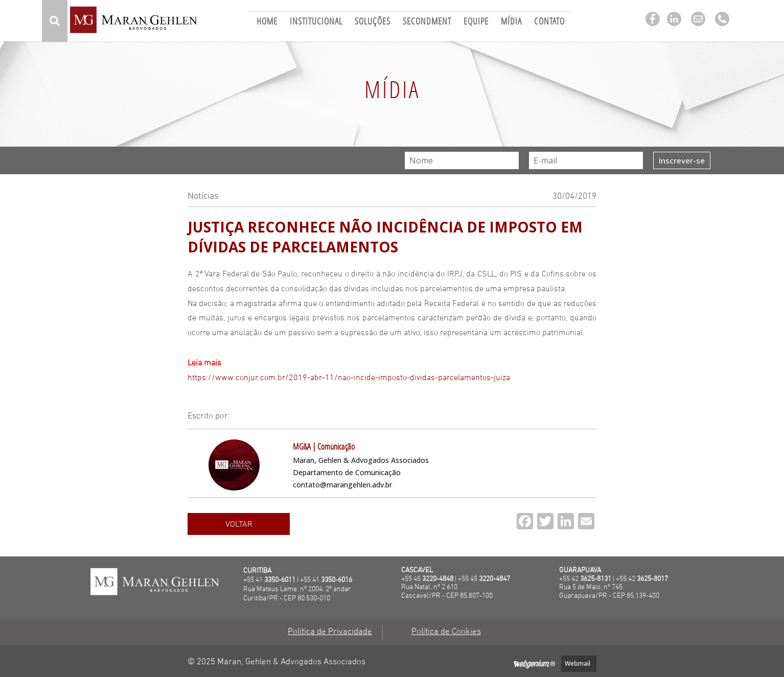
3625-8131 (596, 579)
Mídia (511, 22)
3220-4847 (494, 579)
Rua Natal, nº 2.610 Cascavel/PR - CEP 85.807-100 (447, 592)
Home (267, 22)
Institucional (316, 22)
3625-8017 (652, 579)
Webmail (578, 663)
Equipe (476, 22)
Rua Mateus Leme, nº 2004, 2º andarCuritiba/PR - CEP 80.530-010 (297, 594)
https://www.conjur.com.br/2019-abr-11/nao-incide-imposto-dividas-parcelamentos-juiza (349, 378)
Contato (549, 22)
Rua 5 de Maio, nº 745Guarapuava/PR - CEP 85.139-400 (609, 592)
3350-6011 (280, 580)
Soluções (373, 22)
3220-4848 (438, 579)
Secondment (427, 22)
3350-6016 (337, 580)
